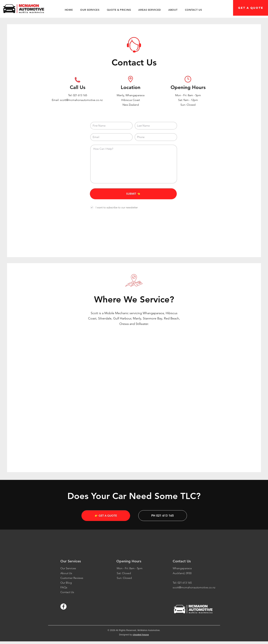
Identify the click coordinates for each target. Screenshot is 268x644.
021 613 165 (80, 95)
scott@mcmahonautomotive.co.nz (194, 587)
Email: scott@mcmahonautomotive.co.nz (78, 100)
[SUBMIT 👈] (133, 194)
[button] (90, 10)
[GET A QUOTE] (251, 8)
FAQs (64, 587)
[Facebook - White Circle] (63, 607)
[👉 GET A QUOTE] (106, 516)
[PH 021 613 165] (163, 516)
